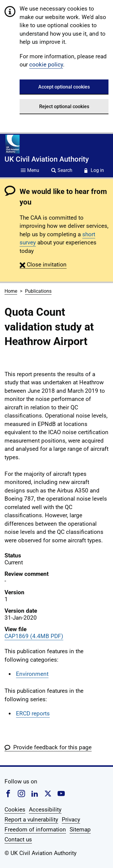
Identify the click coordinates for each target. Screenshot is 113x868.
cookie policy (46, 65)
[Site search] (62, 171)
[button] (43, 265)
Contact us (18, 839)
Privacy (71, 820)
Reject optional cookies (64, 106)
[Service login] (94, 171)
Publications (38, 291)
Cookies (15, 810)
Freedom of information (35, 829)
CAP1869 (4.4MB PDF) (34, 636)
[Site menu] (30, 171)
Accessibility (45, 810)
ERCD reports (33, 713)
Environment (32, 674)
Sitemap (80, 829)
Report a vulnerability (31, 820)
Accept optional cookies (64, 87)
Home (11, 291)
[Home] (13, 144)
